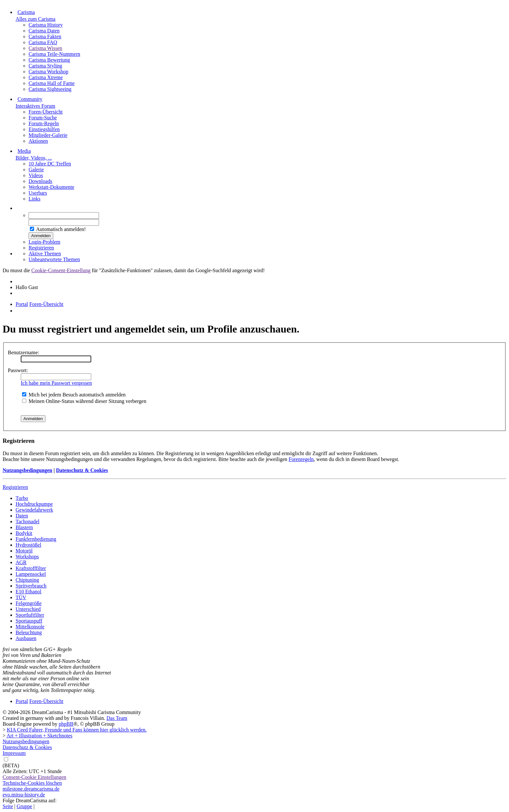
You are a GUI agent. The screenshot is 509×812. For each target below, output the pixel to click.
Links (34, 199)
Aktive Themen (45, 254)
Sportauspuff (29, 621)
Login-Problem (44, 242)
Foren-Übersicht (46, 112)
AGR (21, 562)
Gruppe (24, 806)
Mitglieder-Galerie (48, 135)
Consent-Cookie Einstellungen (34, 777)
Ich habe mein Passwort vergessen (56, 383)
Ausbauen (26, 638)
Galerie (36, 170)
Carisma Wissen (45, 48)
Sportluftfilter (30, 615)
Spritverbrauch (31, 586)
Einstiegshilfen (44, 129)
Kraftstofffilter (31, 568)
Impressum (14, 753)
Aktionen (38, 141)
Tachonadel (28, 521)
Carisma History (46, 25)
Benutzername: (24, 352)
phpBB (66, 724)
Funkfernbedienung (36, 539)
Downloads (40, 181)
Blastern (24, 527)
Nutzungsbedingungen (27, 470)
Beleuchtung (29, 632)
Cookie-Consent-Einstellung (61, 270)
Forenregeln (301, 459)
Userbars (38, 193)
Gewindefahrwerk (34, 510)
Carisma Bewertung (49, 60)
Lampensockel (31, 574)
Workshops (27, 557)
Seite (8, 806)
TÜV (21, 597)
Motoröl (24, 551)
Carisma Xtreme (46, 77)
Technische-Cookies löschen (32, 783)
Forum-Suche (43, 118)
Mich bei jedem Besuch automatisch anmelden (74, 395)
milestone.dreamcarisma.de (31, 789)
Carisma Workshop (48, 72)
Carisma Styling (45, 66)
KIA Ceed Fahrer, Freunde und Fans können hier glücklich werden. (77, 730)
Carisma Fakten (45, 36)
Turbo (22, 498)
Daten (22, 516)
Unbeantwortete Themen (54, 259)
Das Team (117, 718)
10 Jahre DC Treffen (50, 164)
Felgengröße (29, 603)
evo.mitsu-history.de (24, 795)
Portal (22, 304)
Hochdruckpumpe (34, 504)
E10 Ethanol (29, 592)
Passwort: (18, 370)
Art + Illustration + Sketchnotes (39, 736)
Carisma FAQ (43, 42)
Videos (36, 175)
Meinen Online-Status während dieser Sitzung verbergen (84, 401)
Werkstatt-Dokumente (51, 187)
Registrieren (41, 248)
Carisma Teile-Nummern (54, 54)
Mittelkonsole (30, 627)
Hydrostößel (28, 545)
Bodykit (24, 533)
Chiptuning (27, 580)
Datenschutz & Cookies (82, 470)
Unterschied (28, 609)
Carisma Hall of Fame (52, 83)
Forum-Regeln (44, 123)
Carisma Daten (44, 31)
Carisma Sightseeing (50, 89)
